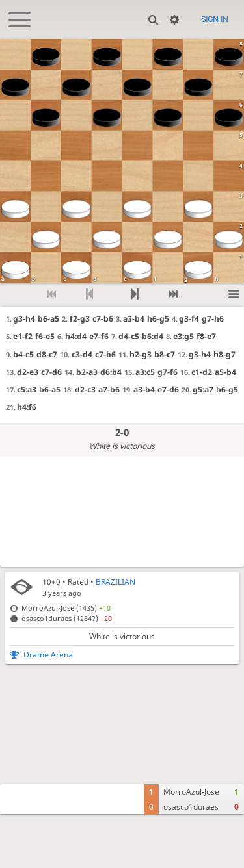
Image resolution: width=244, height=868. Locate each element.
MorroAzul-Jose (191, 792)
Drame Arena (48, 655)
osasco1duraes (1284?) (67, 618)
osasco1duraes (191, 807)
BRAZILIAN (115, 582)
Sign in (215, 19)
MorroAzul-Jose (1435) (66, 608)
